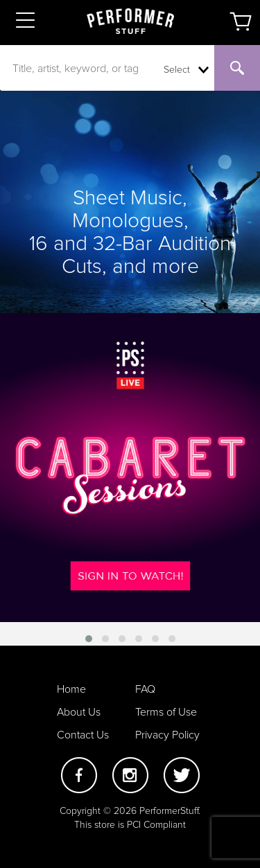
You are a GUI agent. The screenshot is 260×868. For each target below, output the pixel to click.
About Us (79, 712)
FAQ (145, 689)
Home (71, 689)
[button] (89, 639)
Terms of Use (166, 712)
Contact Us (83, 735)
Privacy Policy (167, 735)
